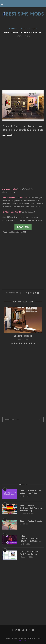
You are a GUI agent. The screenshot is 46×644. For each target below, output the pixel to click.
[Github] (29, 630)
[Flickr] (19, 630)
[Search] (44, 4)
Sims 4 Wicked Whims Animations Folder (30, 492)
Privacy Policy (23, 640)
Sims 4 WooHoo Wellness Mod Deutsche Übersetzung (31, 508)
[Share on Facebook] (29, 293)
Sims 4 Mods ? (8, 135)
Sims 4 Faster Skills (31, 521)
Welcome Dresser (23, 336)
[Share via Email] (38, 293)
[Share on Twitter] (31, 293)
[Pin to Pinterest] (33, 293)
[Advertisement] (23, 63)
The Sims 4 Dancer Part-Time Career (29, 553)
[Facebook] (13, 630)
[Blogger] (33, 630)
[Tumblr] (26, 630)
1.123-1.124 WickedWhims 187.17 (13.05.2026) (30, 538)
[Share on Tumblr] (36, 293)
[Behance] (23, 630)
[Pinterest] (16, 630)
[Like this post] (26, 293)
